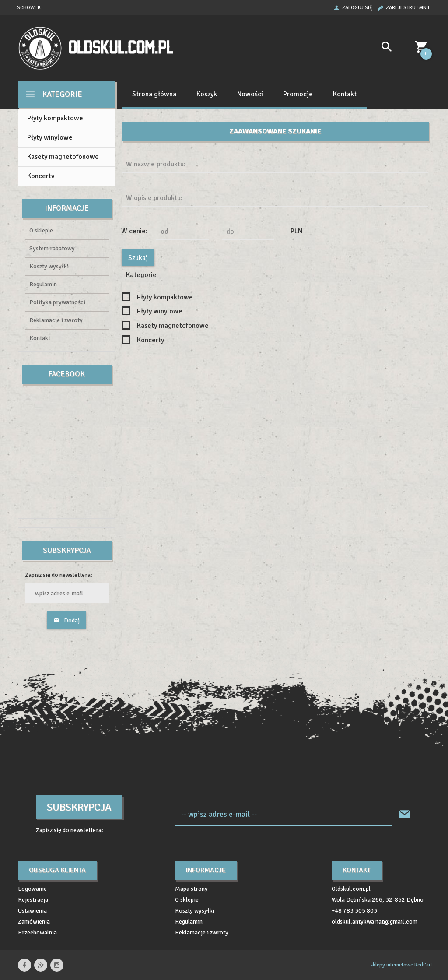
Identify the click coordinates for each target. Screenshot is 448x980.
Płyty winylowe (50, 137)
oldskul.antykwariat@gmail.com (374, 922)
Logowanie (32, 889)
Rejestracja (33, 900)
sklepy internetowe (392, 965)
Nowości (250, 94)
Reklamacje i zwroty (56, 320)
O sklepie (41, 230)
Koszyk (207, 94)
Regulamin (43, 284)
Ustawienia (32, 911)
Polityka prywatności (57, 302)
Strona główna (154, 94)
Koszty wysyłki (49, 266)
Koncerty (41, 176)
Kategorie (54, 94)
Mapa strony (191, 889)
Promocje (298, 94)
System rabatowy (52, 248)
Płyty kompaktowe (55, 118)
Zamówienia (34, 922)
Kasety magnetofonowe (63, 157)
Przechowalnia (37, 933)
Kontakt (345, 94)
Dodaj (66, 620)
